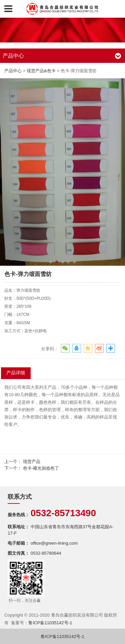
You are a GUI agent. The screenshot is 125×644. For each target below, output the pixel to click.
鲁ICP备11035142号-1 (50, 623)
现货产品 (32, 462)
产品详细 (16, 373)
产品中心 (13, 71)
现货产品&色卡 (41, 71)
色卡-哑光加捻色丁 (41, 468)
